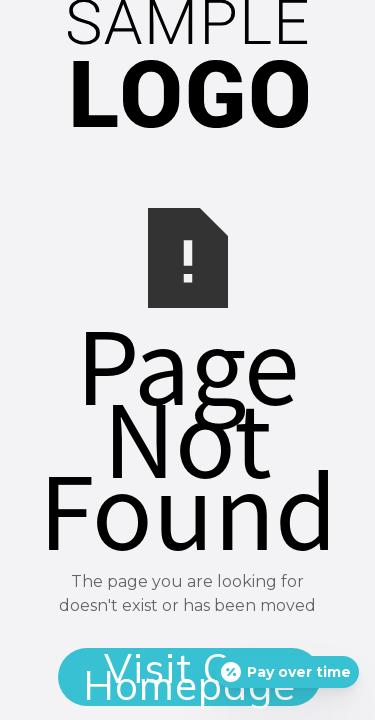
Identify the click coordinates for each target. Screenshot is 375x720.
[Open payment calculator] (287, 672)
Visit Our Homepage (189, 677)
